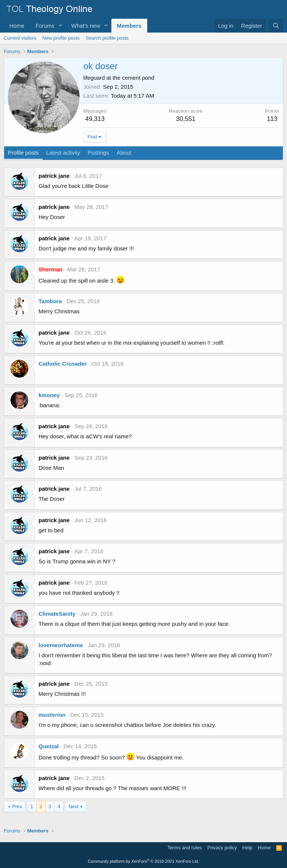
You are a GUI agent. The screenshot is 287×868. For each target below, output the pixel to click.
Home (17, 26)
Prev (17, 806)
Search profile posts (107, 38)
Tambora (50, 301)
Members (129, 26)
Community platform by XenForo (143, 861)
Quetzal (49, 746)
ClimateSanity (57, 614)
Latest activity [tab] (63, 153)
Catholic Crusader (63, 364)
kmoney (49, 395)
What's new (86, 26)
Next (73, 806)
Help (248, 848)
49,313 (95, 119)
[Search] (276, 26)
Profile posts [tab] (23, 153)
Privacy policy (222, 848)
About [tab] (124, 153)
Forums (45, 26)
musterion (52, 715)
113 (272, 119)
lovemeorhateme (61, 645)
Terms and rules (185, 848)
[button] (61, 26)
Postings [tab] (98, 153)
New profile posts (61, 38)
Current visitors (20, 38)
